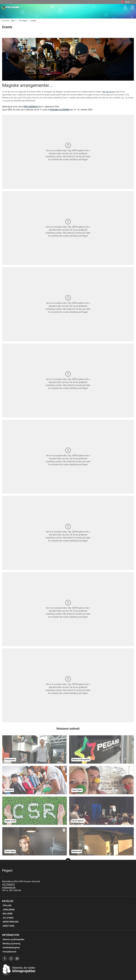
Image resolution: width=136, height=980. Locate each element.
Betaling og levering (12, 944)
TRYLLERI (7, 906)
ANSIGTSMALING (11, 922)
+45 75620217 (9, 884)
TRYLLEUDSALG (31, 107)
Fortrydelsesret (9, 952)
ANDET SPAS (9, 926)
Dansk (127, 2)
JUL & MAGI (8, 918)
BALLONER (8, 914)
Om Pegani (23, 21)
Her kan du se (108, 92)
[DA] (10, 8)
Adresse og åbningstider (14, 939)
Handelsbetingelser (11, 948)
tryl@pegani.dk (9, 887)
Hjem (13, 21)
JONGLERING (9, 910)
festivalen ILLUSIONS (60, 110)
